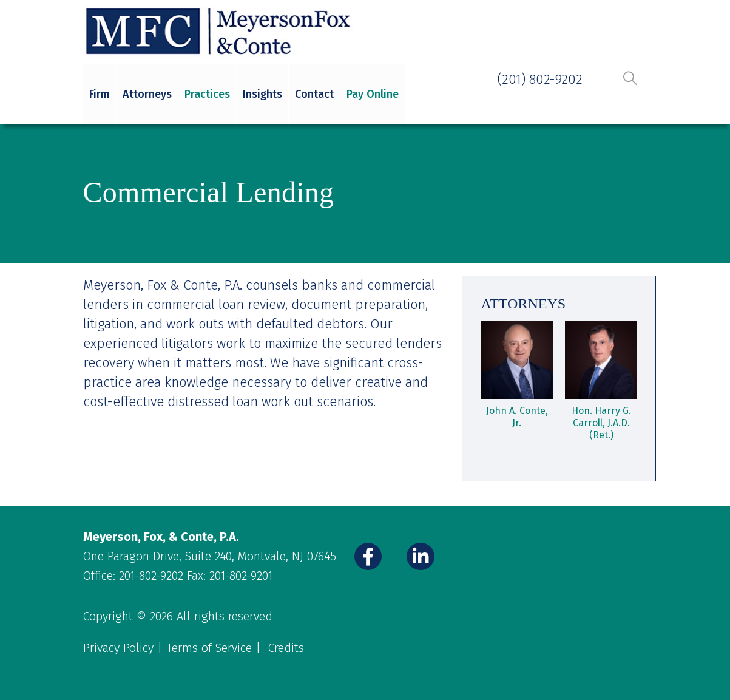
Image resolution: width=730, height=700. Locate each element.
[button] (630, 78)
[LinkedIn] (421, 557)
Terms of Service (209, 648)
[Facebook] (368, 557)
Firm (100, 94)
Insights (262, 94)
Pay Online (373, 94)
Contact (314, 94)
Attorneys (147, 94)
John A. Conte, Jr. (517, 417)
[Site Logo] (220, 32)
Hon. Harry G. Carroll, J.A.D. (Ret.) (601, 423)
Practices (207, 94)
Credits (286, 648)
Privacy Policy (118, 648)
